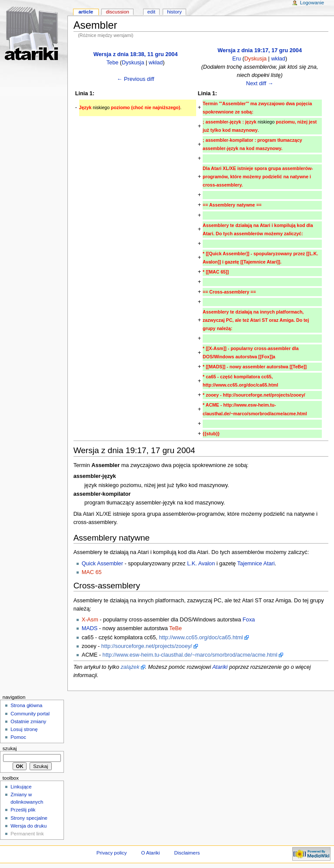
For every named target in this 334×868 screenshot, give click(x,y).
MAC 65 (92, 572)
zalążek (130, 667)
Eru (237, 59)
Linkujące (21, 787)
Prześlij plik (23, 810)
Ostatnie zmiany (28, 721)
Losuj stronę (24, 729)
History (174, 12)
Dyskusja (133, 63)
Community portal (30, 714)
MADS (90, 628)
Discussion (117, 12)
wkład (156, 63)
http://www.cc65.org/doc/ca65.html (201, 638)
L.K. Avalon (201, 564)
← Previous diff (136, 79)
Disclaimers (187, 853)
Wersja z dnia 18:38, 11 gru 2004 (136, 54)
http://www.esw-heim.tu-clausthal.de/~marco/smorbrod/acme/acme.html (190, 655)
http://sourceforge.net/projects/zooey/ (147, 646)
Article (86, 12)
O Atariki (150, 853)
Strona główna (26, 705)
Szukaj (10, 748)
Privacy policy (112, 853)
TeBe (175, 628)
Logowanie (312, 3)
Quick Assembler (102, 564)
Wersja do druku (28, 826)
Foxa (249, 620)
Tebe (113, 63)
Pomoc (18, 737)
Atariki (220, 667)
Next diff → (260, 83)
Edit (151, 12)
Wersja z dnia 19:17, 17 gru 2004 (260, 50)
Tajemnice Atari (256, 564)
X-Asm (90, 620)
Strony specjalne (29, 818)
